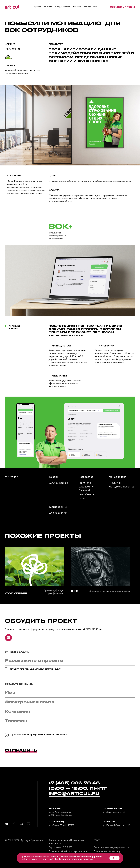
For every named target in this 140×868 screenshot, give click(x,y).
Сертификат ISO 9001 (60, 847)
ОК (114, 858)
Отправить (21, 750)
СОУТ (97, 840)
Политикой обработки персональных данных (66, 859)
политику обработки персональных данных (45, 735)
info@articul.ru (74, 793)
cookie (24, 859)
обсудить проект (123, 7)
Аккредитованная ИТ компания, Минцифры (67, 842)
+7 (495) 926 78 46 (92, 629)
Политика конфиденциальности (111, 847)
